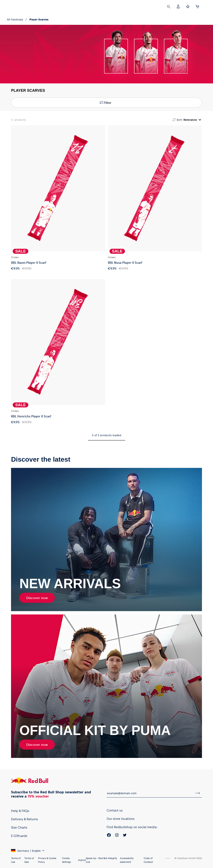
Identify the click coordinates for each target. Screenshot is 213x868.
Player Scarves (39, 19)
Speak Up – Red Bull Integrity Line (102, 860)
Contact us (115, 810)
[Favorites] (188, 6)
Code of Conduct (148, 860)
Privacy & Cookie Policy (47, 860)
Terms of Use (16, 860)
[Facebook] (109, 836)
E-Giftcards (19, 836)
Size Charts (19, 827)
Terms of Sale (29, 860)
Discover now (37, 598)
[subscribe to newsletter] (198, 793)
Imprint (82, 860)
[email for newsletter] (150, 793)
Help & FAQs (20, 811)
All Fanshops (15, 19)
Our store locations (121, 819)
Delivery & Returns (24, 819)
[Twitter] (125, 836)
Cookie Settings (66, 860)
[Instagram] (117, 836)
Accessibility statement (127, 860)
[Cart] (197, 6)
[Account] (178, 6)
